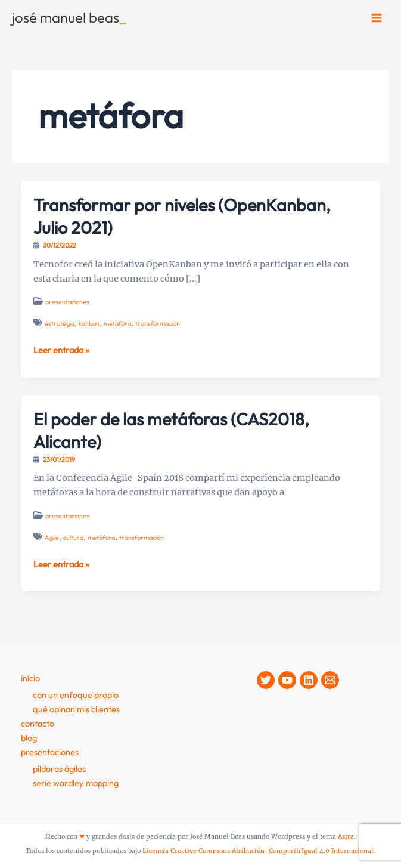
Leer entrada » (61, 350)
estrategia (60, 323)
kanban (89, 323)
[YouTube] (287, 680)
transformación (158, 323)
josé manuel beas (69, 17)
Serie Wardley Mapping (76, 783)
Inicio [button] (30, 678)
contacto (38, 723)
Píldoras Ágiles (59, 769)
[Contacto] (330, 680)
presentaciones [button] (50, 752)
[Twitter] (266, 680)
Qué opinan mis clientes (76, 709)
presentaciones (67, 302)
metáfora (117, 323)
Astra (346, 837)
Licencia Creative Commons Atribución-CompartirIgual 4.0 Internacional (258, 851)
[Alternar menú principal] (377, 18)
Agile (52, 538)
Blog (29, 738)
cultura (73, 538)
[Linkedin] (309, 680)
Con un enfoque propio (76, 695)
